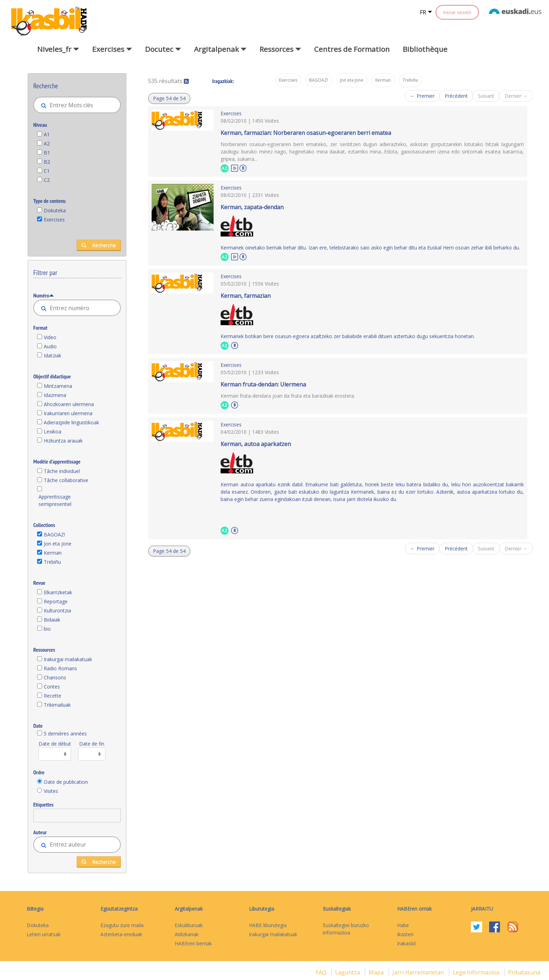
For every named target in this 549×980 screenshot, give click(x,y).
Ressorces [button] (280, 49)
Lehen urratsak (44, 934)
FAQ (322, 972)
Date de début (55, 744)
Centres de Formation (352, 49)
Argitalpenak (189, 909)
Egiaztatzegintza (119, 909)
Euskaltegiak (337, 909)
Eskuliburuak (189, 925)
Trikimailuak (57, 705)
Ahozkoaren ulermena (69, 404)
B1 (47, 153)
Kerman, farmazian (246, 296)
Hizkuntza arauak (63, 441)
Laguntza (348, 972)
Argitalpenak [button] (220, 49)
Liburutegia (262, 909)
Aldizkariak (187, 934)
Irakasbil (406, 943)
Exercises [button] (112, 49)
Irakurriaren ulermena (68, 413)
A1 (47, 134)
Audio (50, 346)
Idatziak (53, 355)
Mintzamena (58, 386)
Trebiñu (52, 562)
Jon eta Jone (58, 544)
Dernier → (516, 96)
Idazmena (55, 395)
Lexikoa (53, 431)
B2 (47, 162)
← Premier (422, 96)
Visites (51, 791)
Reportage (56, 601)
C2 (47, 180)
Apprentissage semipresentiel (55, 500)
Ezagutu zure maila (122, 925)
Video (50, 337)
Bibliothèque (425, 49)
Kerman (53, 553)
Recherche (99, 245)
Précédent (456, 96)
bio (47, 629)
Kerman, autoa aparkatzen (256, 444)
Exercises (54, 220)
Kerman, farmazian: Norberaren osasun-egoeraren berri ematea (306, 133)
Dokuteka (55, 210)
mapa (377, 972)
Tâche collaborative (66, 480)
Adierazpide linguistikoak (71, 422)
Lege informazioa (477, 972)
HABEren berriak (193, 943)
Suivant (486, 96)
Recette (53, 696)
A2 (47, 143)
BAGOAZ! (54, 534)
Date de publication (66, 782)
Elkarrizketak (58, 592)
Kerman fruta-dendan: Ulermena (263, 384)
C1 (47, 171)
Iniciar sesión (457, 12)
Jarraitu (482, 909)
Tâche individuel (62, 471)
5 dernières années (65, 734)
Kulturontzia (57, 611)
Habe (403, 925)
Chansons (55, 677)
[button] (169, 98)
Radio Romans (60, 668)
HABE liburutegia (268, 925)
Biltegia (35, 909)
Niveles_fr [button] (58, 49)
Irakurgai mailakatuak (68, 659)
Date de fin (92, 744)
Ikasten (405, 934)
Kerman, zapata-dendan (252, 207)
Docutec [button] (163, 49)
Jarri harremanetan (419, 972)
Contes (52, 687)
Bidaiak (52, 620)
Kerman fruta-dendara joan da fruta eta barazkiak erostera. (288, 396)
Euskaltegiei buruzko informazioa (346, 929)
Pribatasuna (524, 972)
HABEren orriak (414, 909)
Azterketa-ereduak (121, 934)
